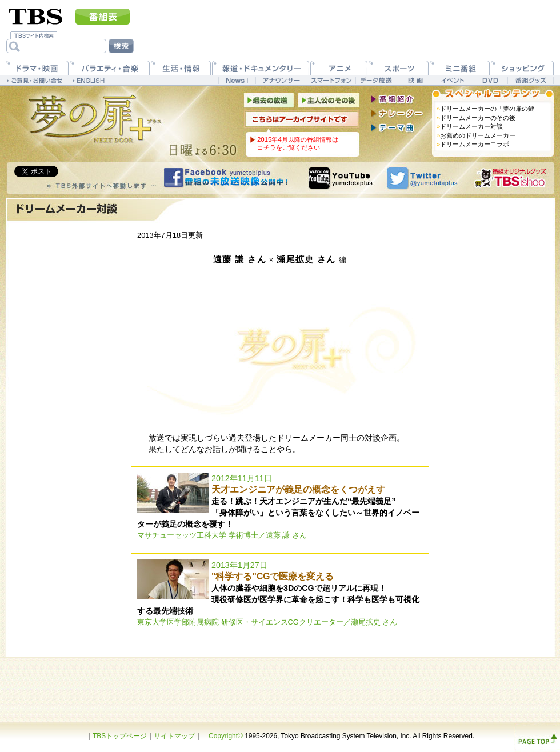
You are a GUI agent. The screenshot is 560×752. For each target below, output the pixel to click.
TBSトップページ (120, 736)
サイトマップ (174, 736)
